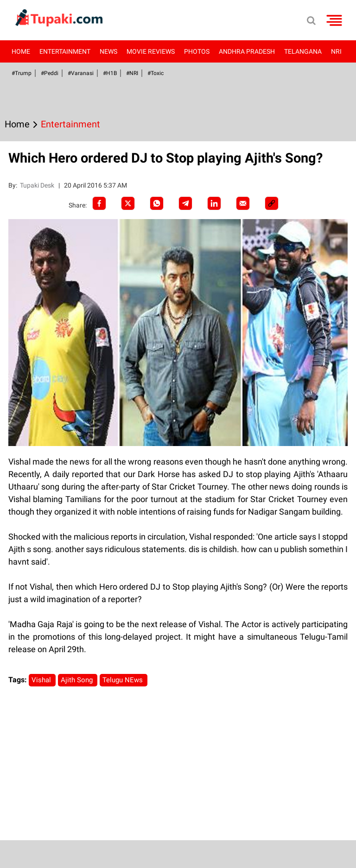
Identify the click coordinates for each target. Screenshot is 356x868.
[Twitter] (128, 203)
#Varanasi (81, 73)
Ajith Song (78, 680)
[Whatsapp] (157, 203)
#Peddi (50, 73)
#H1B (110, 73)
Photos (197, 51)
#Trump (22, 73)
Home (21, 51)
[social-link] (272, 203)
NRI (336, 51)
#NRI (132, 73)
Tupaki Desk (38, 185)
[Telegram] (185, 203)
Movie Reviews (151, 51)
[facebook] (99, 203)
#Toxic (156, 73)
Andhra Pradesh (247, 51)
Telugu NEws (124, 680)
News (108, 51)
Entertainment (65, 51)
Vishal (42, 680)
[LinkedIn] (214, 203)
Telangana (303, 51)
